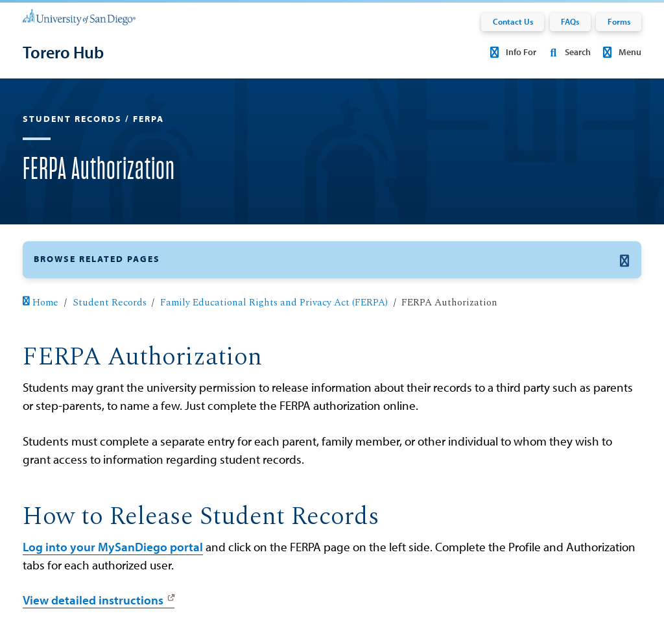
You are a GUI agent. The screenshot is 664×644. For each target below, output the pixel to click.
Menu (620, 52)
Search (567, 52)
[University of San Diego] (79, 16)
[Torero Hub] (63, 52)
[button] (332, 260)
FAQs (570, 21)
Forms (619, 21)
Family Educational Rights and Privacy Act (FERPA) (274, 303)
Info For (511, 52)
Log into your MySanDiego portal (113, 547)
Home (41, 303)
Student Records (110, 303)
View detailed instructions (93, 600)
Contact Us (513, 21)
